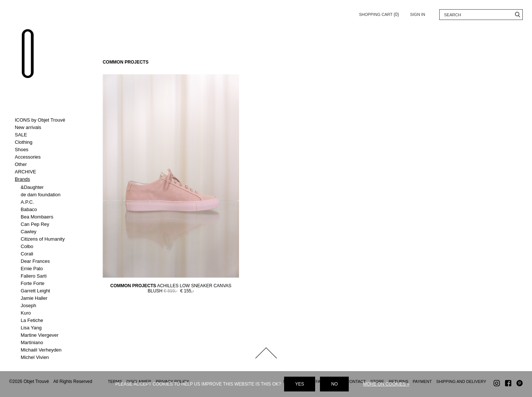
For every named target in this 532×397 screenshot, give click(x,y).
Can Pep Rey (35, 224)
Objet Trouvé (28, 54)
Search (517, 15)
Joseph (28, 306)
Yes (300, 384)
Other (21, 164)
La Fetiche (32, 320)
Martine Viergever (40, 335)
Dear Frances (35, 261)
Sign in (418, 14)
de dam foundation (41, 195)
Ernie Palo (32, 269)
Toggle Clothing (45, 142)
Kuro (26, 313)
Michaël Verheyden (41, 350)
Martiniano (32, 342)
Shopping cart (379, 13)
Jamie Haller (34, 298)
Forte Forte (33, 283)
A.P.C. (27, 202)
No (334, 384)
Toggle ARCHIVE (45, 172)
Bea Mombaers (37, 217)
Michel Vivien (35, 357)
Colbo (27, 246)
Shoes (22, 150)
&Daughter (32, 187)
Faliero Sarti (34, 276)
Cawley (29, 232)
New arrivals (28, 127)
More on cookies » (386, 384)
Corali (27, 254)
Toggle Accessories (45, 157)
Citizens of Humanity (43, 239)
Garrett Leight (35, 291)
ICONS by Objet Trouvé (40, 120)
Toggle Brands (45, 179)
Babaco (29, 209)
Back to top (266, 353)
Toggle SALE (45, 135)
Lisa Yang (31, 328)
